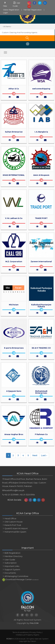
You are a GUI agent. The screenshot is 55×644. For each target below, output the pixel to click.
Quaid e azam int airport (15, 530)
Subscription (9, 564)
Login (5, 13)
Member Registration (33, 10)
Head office (9, 520)
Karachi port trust (12, 527)
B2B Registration (11, 555)
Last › (44, 455)
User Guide (9, 561)
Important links (11, 568)
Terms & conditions (20, 632)
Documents (9, 574)
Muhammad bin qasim (14, 533)
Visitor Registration (11, 10)
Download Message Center (20, 581)
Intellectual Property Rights (27, 635)
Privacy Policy (36, 632)
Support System (11, 571)
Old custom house (12, 523)
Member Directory (12, 558)
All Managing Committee (15, 578)
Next (35, 455)
